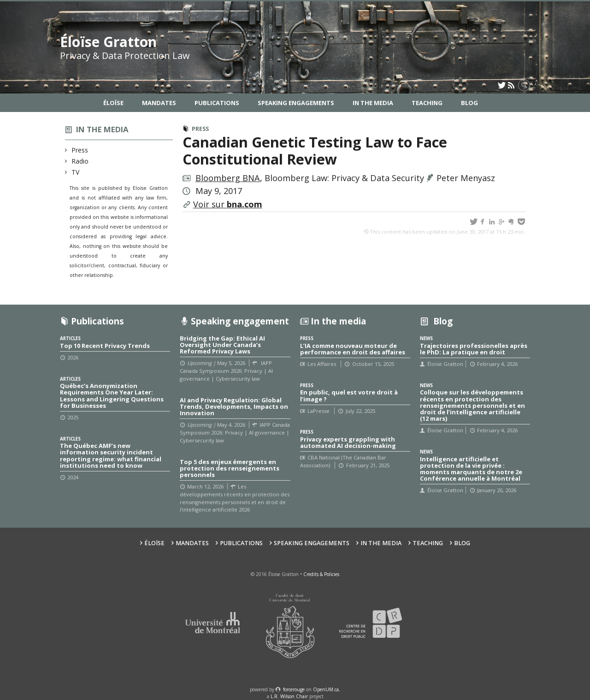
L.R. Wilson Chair (289, 696)
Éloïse (113, 103)
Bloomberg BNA (228, 178)
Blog (469, 103)
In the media (102, 129)
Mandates (159, 103)
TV (76, 172)
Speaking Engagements (296, 103)
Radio (80, 161)
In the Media (373, 103)
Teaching (427, 103)
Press (80, 150)
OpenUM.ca (326, 689)
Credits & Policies (321, 574)
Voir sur (228, 204)
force (294, 689)
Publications (217, 103)
